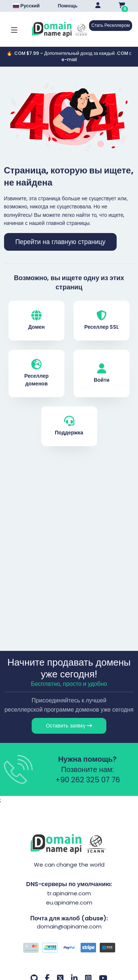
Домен (36, 320)
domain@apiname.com (69, 926)
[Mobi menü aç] (14, 29)
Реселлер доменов (36, 373)
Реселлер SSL (102, 320)
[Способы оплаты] (69, 949)
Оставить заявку (69, 726)
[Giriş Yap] (98, 6)
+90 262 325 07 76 (88, 780)
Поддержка (69, 426)
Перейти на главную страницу (61, 242)
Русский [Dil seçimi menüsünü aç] (26, 6)
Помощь (68, 6)
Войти (102, 373)
